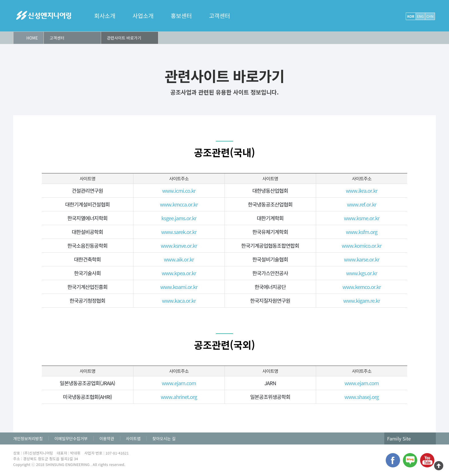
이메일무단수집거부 (71, 438)
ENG (420, 16)
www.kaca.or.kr (179, 300)
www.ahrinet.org (179, 397)
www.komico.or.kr (362, 245)
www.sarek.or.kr (179, 232)
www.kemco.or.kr (362, 287)
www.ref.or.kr (362, 204)
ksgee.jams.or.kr (179, 218)
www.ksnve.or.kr (179, 245)
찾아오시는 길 (164, 438)
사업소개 (143, 16)
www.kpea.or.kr (179, 273)
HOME (32, 38)
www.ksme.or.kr (362, 218)
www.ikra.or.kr (362, 190)
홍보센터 (181, 16)
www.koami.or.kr (179, 287)
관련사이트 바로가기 (124, 38)
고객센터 (220, 16)
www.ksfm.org (362, 232)
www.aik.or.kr (179, 259)
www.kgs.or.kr (362, 273)
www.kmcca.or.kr (179, 204)
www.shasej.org (362, 397)
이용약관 (107, 438)
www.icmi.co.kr (179, 190)
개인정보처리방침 (28, 438)
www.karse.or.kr (362, 259)
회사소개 (105, 16)
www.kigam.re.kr (362, 300)
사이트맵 (133, 438)
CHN (430, 16)
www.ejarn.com (179, 383)
